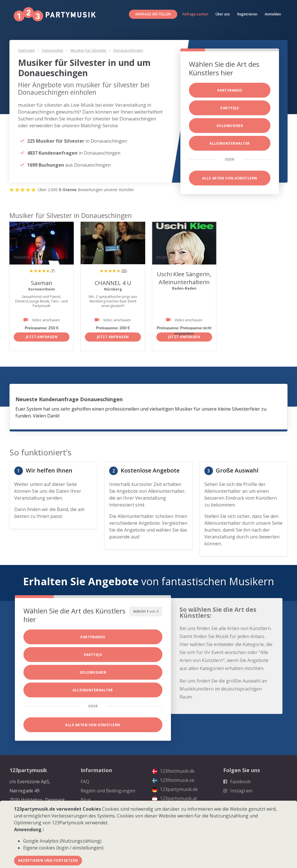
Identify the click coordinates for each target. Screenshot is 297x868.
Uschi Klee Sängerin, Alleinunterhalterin (184, 278)
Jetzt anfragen (42, 337)
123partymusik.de (175, 789)
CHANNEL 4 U (113, 283)
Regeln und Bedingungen (108, 791)
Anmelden (273, 14)
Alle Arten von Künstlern (230, 178)
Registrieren (247, 14)
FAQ (85, 782)
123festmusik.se (173, 780)
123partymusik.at (175, 798)
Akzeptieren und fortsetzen (48, 860)
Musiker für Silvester (88, 50)
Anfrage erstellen (153, 14)
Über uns (223, 14)
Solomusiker (53, 50)
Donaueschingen (128, 50)
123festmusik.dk (173, 771)
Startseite (26, 50)
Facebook (237, 782)
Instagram (238, 791)
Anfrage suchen (195, 14)
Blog (86, 800)
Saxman (42, 283)
